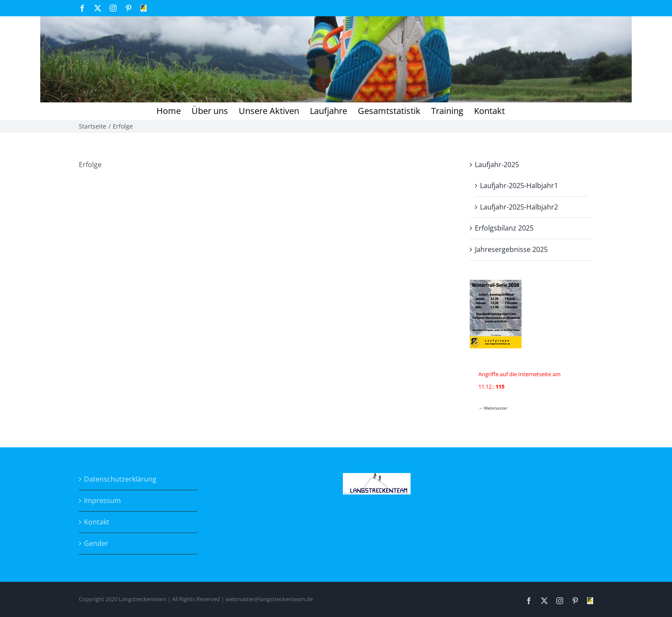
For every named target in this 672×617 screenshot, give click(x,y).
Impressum (102, 500)
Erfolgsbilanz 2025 (504, 228)
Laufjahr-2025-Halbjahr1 (519, 186)
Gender (96, 543)
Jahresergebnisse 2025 (511, 249)
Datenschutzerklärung (120, 479)
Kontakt (97, 522)
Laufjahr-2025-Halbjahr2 (519, 207)
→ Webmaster (493, 408)
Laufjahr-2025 (497, 165)
